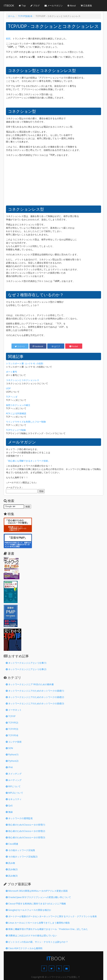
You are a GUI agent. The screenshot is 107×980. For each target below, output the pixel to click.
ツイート (20, 346)
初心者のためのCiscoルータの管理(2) (25, 831)
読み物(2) (12, 869)
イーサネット (14, 710)
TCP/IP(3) (12, 729)
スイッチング (14, 774)
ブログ (35, 6)
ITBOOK (9, 5)
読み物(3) (12, 876)
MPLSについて (14, 793)
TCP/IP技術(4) (25, 16)
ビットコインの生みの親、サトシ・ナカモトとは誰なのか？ (37, 942)
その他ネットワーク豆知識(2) (22, 857)
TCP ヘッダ (12, 397)
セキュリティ (14, 799)
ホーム (11, 16)
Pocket (74, 346)
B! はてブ (56, 346)
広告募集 (86, 6)
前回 (8, 39)
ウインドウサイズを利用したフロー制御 (26, 422)
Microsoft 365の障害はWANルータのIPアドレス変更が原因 (37, 891)
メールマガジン (54, 6)
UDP (8, 388)
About (72, 6)
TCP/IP (11, 716)
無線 (9, 812)
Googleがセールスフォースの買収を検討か (28, 910)
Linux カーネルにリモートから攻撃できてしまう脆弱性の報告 (38, 923)
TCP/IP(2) (12, 723)
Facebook (38, 346)
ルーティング (14, 780)
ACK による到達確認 (16, 413)
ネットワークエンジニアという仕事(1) (26, 663)
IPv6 (9, 767)
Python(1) (12, 755)
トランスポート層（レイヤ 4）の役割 (25, 363)
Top (22, 6)
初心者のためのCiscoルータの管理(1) (25, 825)
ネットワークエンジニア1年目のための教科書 (30, 684)
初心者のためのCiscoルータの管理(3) (25, 837)
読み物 (10, 863)
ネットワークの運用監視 (19, 818)
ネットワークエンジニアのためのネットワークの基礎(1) (35, 691)
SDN (9, 748)
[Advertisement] (54, 183)
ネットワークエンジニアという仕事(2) (26, 669)
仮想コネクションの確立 (18, 405)
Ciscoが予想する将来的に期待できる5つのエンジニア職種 (36, 904)
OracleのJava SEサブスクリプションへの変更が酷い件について (38, 897)
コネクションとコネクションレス (23, 380)
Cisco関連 (12, 844)
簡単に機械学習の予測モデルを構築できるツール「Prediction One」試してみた (47, 929)
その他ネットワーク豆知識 (20, 850)
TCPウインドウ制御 (16, 430)
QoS (9, 806)
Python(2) (12, 761)
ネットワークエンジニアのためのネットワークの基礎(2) (35, 697)
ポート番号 (11, 372)
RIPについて (13, 786)
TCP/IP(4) (12, 735)
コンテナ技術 (14, 742)
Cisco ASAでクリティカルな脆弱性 (24, 948)
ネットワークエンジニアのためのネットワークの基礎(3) (35, 703)
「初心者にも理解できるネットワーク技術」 (28, 461)
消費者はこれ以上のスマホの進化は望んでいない (31, 935)
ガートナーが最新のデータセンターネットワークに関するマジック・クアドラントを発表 (51, 916)
